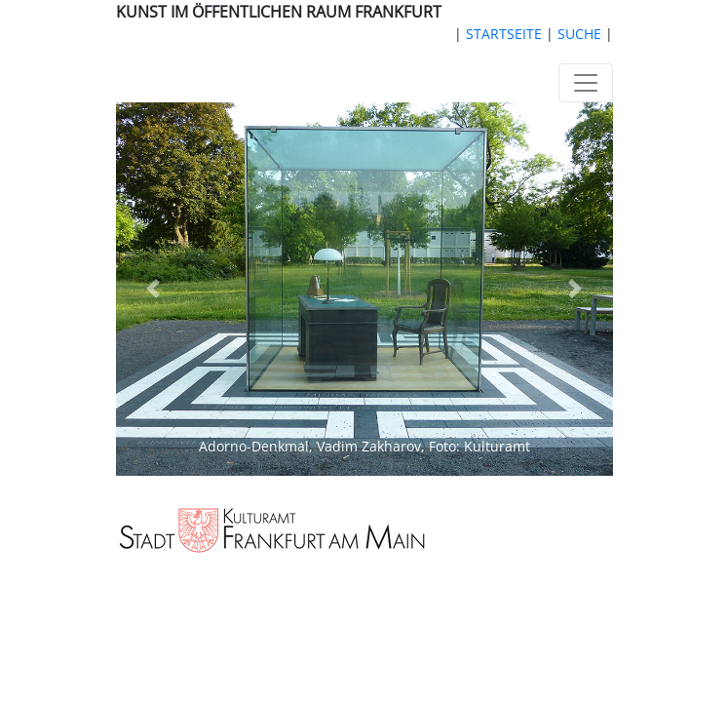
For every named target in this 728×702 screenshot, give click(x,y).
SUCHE (579, 34)
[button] (153, 289)
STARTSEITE (504, 34)
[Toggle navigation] (586, 83)
